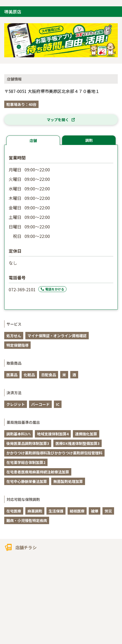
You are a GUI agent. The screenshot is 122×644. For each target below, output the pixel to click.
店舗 (33, 140)
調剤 (89, 140)
